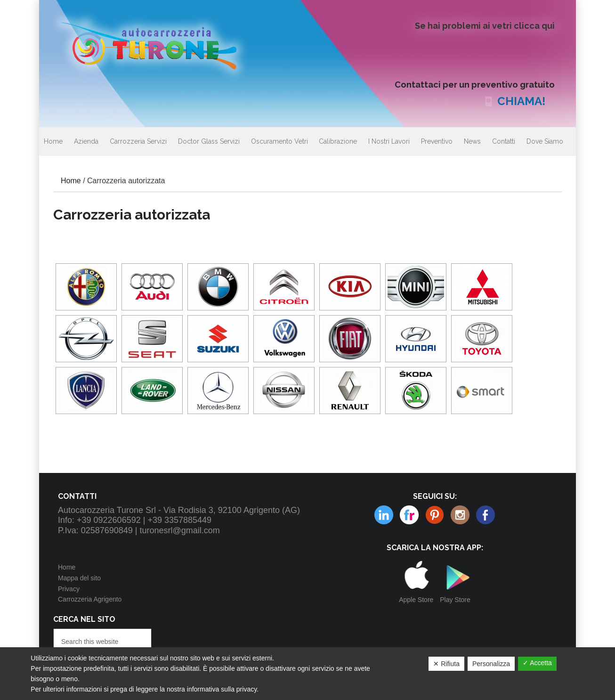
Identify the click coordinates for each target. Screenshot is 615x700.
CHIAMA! (521, 101)
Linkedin (460, 515)
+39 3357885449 (179, 520)
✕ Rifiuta (446, 664)
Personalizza (491, 664)
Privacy (69, 589)
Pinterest (409, 515)
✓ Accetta (537, 663)
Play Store (455, 600)
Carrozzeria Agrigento (90, 599)
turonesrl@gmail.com (180, 530)
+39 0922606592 (109, 520)
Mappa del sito (79, 578)
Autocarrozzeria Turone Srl (157, 45)
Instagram (435, 515)
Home (67, 567)
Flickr (384, 515)
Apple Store (416, 600)
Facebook (486, 515)
